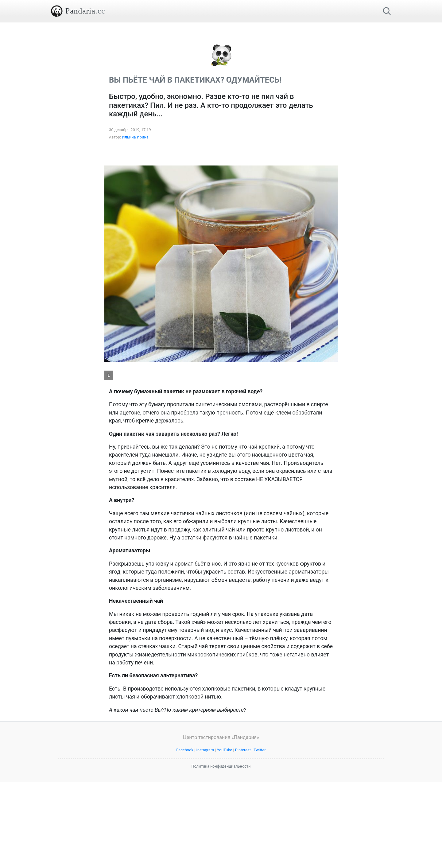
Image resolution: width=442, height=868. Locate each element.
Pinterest (243, 836)
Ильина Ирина (135, 223)
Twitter (260, 836)
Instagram (205, 836)
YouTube (225, 836)
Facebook (185, 836)
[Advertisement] (221, 65)
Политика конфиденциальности (221, 852)
